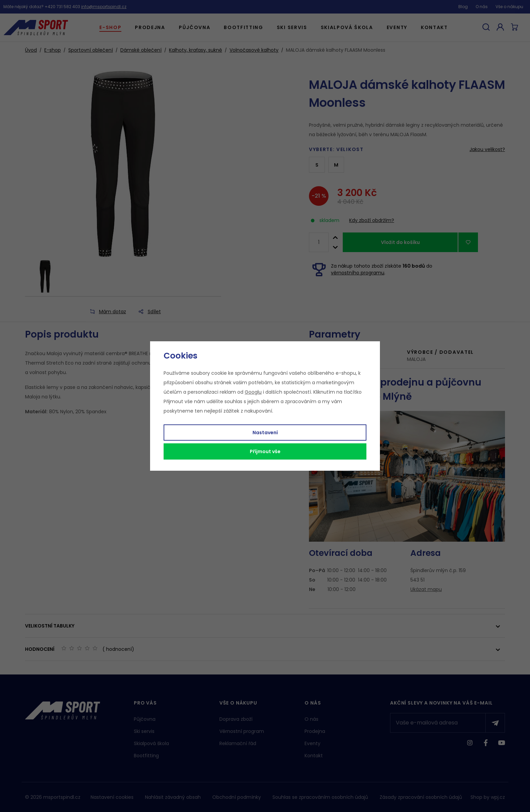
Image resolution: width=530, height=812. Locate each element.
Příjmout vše (265, 451)
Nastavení (265, 433)
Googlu (253, 392)
